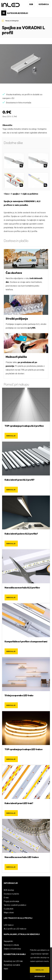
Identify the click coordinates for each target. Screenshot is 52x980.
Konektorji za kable (12, 965)
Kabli (6, 969)
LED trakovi (9, 925)
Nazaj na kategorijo (10, 21)
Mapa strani (9, 913)
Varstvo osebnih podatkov (15, 905)
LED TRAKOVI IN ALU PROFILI (18, 918)
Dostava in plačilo (11, 894)
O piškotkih (9, 909)
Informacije (40, 976)
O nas (6, 898)
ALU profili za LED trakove (15, 929)
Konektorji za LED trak (13, 961)
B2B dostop (9, 890)
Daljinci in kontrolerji (12, 949)
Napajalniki (8, 941)
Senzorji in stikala (11, 945)
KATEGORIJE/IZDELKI (15, 13)
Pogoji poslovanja (11, 901)
